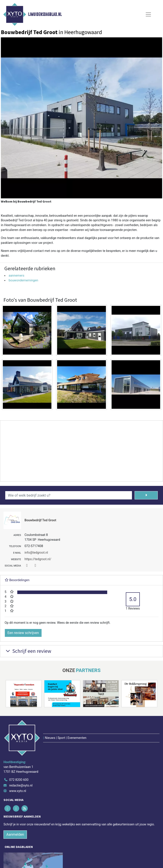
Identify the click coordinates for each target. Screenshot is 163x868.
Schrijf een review (28, 651)
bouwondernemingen (23, 280)
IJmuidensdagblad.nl (45, 14)
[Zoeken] (146, 495)
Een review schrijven (23, 633)
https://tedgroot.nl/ (38, 559)
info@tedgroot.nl (36, 553)
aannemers (16, 276)
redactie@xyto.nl (21, 786)
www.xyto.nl (18, 791)
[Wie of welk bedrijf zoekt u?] (69, 495)
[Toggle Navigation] (148, 14)
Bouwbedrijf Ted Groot (40, 520)
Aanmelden (15, 834)
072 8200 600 (19, 780)
